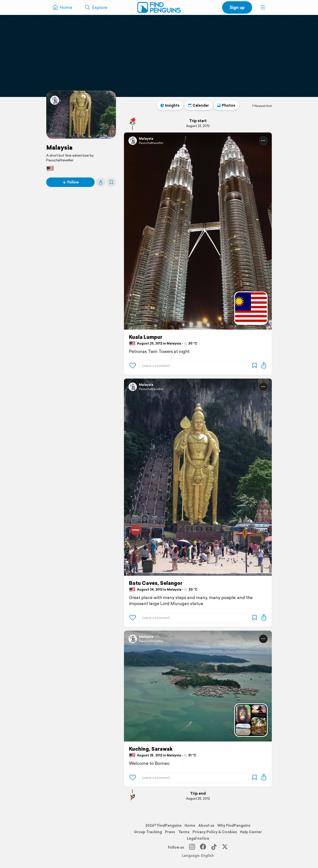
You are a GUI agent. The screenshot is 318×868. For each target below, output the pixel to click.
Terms (184, 832)
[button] (263, 7)
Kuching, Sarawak (151, 749)
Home (190, 825)
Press (170, 832)
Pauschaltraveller (151, 143)
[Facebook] (203, 847)
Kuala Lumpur (146, 337)
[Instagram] (192, 847)
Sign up (237, 7)
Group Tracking (148, 832)
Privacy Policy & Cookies (215, 832)
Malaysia (59, 147)
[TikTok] (214, 847)
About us (206, 825)
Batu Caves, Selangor (156, 583)
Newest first (262, 106)
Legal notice (198, 838)
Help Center (251, 832)
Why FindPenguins (234, 825)
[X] (225, 847)
